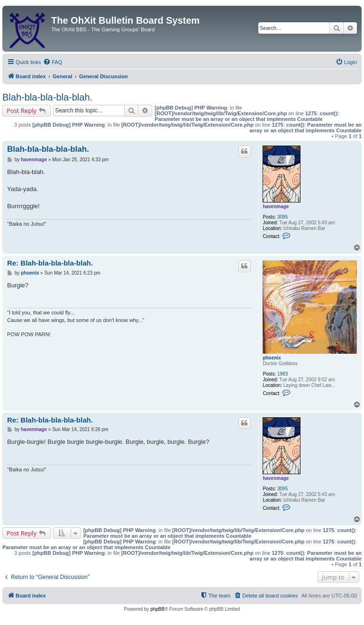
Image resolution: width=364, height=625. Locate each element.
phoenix (272, 358)
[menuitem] (53, 62)
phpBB (157, 609)
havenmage (276, 207)
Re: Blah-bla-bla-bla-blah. (50, 263)
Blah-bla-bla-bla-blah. (47, 97)
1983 (282, 374)
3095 (282, 217)
